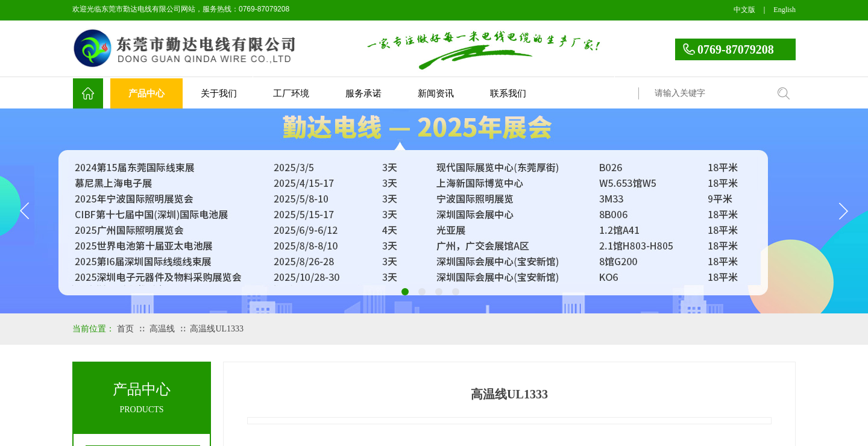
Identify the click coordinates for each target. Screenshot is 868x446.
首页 (125, 329)
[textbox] (708, 93)
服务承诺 (363, 93)
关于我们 (219, 93)
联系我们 (508, 93)
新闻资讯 (436, 93)
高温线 (162, 329)
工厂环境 (291, 93)
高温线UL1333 (217, 329)
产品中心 (146, 93)
